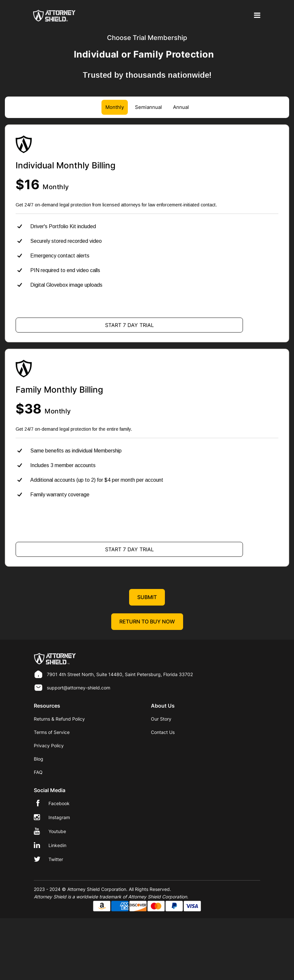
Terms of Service (52, 732)
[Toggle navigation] (256, 16)
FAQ (38, 772)
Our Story (161, 719)
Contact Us (163, 732)
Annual (181, 107)
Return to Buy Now (147, 621)
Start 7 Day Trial (129, 325)
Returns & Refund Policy (59, 719)
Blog (39, 759)
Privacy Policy (49, 745)
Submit (147, 597)
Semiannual (148, 107)
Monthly (115, 107)
